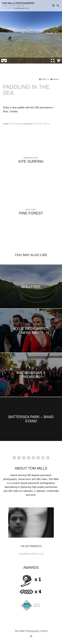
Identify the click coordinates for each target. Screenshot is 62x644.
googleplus (29, 458)
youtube (38, 458)
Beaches (38, 124)
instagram (43, 458)
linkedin (24, 458)
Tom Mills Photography (18, 3)
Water (46, 124)
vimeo (33, 458)
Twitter (14, 458)
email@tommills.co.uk (21, 8)
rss (48, 458)
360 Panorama (17, 124)
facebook (19, 458)
